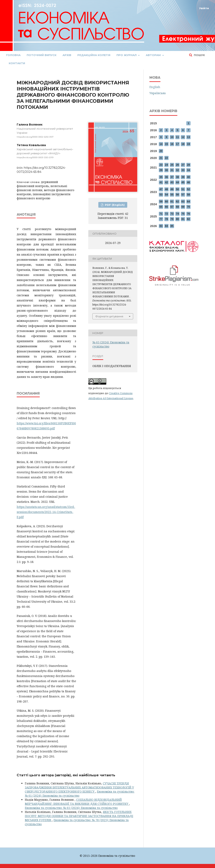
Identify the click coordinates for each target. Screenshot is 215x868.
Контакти (17, 63)
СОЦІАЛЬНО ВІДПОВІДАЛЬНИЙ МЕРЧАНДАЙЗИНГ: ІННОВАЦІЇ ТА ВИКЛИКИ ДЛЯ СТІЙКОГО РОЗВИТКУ (77, 802)
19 (188, 144)
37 (172, 177)
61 (172, 201)
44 (177, 182)
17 (177, 144)
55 (172, 195)
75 (183, 214)
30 (166, 170)
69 (183, 207)
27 (183, 165)
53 (161, 195)
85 (172, 226)
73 (172, 214)
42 (166, 182)
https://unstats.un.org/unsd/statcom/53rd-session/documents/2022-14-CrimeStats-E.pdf (46, 512)
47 (161, 189)
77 (161, 219)
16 (172, 144)
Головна (13, 55)
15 (166, 144)
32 (177, 170)
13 (188, 137)
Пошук (199, 55)
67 (172, 207)
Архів (67, 55)
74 (177, 214)
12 (183, 137)
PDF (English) (114, 205)
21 (161, 158)
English (155, 87)
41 (161, 182)
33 (183, 170)
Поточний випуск (42, 55)
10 (172, 137)
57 (183, 195)
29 (161, 170)
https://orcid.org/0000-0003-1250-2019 (35, 157)
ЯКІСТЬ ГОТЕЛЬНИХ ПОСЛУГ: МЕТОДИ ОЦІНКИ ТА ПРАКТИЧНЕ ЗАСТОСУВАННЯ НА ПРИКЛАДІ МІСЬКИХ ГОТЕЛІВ (79, 816)
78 (166, 219)
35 (161, 177)
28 (188, 165)
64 (188, 201)
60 (166, 201)
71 (161, 214)
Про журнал (127, 55)
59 (161, 201)
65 (161, 207)
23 (161, 165)
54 (166, 195)
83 (161, 226)
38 (177, 177)
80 (177, 219)
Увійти (204, 8)
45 (183, 182)
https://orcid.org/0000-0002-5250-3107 (35, 137)
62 (177, 201)
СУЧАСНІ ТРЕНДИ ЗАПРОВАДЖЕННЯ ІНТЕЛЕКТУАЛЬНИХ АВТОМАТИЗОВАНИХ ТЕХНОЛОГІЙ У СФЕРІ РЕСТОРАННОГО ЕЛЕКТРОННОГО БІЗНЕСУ (79, 787)
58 (188, 195)
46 (188, 182)
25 (172, 165)
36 (166, 177)
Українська (158, 93)
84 (166, 226)
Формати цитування (109, 316)
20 (161, 151)
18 (183, 144)
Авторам (154, 55)
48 (166, 189)
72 (166, 214)
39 (183, 177)
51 (183, 189)
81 (183, 219)
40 (188, 177)
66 (166, 207)
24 (166, 165)
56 (177, 195)
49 (172, 189)
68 (177, 207)
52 (188, 189)
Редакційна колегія (94, 55)
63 (183, 201)
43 (172, 182)
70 (188, 207)
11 (177, 137)
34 (188, 170)
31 (172, 170)
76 (188, 214)
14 (161, 144)
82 (188, 219)
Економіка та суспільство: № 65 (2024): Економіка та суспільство (71, 808)
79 (172, 219)
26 (177, 165)
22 (166, 158)
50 (177, 189)
